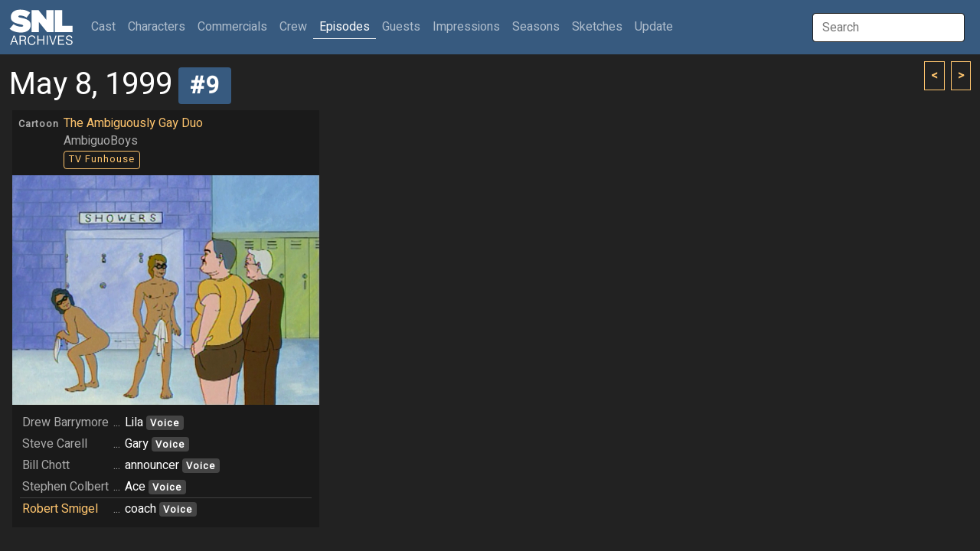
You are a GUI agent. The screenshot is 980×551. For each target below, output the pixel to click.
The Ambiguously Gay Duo (133, 123)
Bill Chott (46, 465)
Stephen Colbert (65, 487)
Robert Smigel (60, 509)
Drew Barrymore (65, 422)
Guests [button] (401, 27)
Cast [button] (106, 26)
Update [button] (654, 27)
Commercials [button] (232, 27)
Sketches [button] (597, 27)
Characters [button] (157, 27)
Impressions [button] (466, 27)
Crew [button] (293, 27)
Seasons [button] (536, 27)
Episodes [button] (345, 27)
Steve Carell (55, 444)
